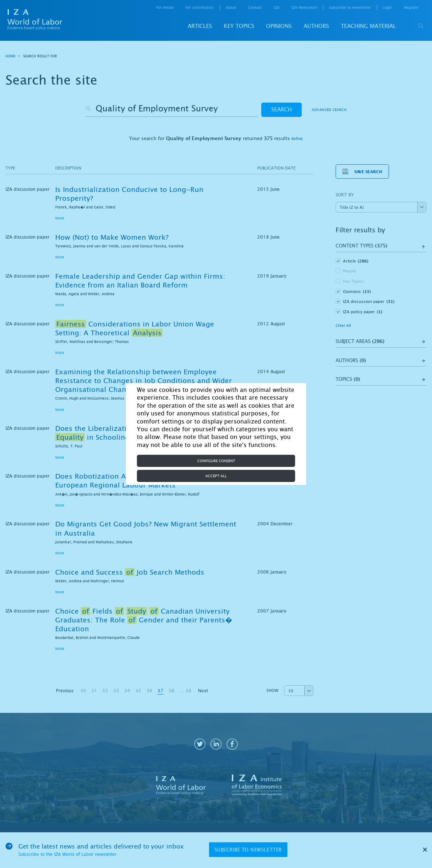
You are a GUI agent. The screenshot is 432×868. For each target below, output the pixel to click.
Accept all (216, 476)
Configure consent (216, 461)
